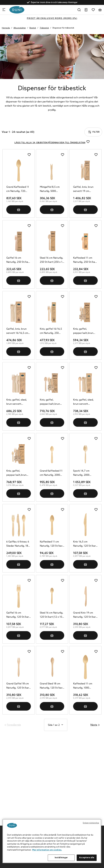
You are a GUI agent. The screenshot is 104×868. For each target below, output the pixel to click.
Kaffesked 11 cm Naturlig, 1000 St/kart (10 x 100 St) (84, 686)
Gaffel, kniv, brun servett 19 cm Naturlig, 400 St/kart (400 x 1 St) (85, 189)
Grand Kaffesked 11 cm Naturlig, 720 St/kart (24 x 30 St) (18, 189)
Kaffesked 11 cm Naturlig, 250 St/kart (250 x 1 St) (85, 260)
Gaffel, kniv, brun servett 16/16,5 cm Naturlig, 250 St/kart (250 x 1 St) (18, 331)
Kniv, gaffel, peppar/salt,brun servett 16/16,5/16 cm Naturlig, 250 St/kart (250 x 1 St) (51, 402)
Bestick (33, 28)
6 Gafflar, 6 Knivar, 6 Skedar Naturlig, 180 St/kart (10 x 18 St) (18, 544)
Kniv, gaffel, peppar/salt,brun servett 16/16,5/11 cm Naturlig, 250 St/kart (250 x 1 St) (17, 473)
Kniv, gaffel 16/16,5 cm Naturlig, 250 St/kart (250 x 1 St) (51, 331)
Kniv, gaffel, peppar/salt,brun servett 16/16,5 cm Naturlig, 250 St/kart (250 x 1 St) (85, 331)
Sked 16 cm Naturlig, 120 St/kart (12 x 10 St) (51, 615)
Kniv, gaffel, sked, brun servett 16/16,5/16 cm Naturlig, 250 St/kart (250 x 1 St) (85, 402)
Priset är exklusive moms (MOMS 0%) (52, 18)
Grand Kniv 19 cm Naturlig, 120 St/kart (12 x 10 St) (85, 615)
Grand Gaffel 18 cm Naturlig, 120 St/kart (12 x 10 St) (18, 686)
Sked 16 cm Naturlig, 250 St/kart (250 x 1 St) (51, 260)
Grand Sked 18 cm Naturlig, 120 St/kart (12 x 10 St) (52, 686)
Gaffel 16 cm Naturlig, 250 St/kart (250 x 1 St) (18, 260)
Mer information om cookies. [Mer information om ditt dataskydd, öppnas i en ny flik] (47, 850)
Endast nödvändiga (91, 823)
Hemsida (6, 28)
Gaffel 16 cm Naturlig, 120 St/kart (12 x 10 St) (18, 615)
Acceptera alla (87, 858)
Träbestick (44, 28)
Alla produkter (20, 28)
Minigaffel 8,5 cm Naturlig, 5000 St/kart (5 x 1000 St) (51, 189)
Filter (11, 124)
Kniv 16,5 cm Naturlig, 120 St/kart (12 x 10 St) (85, 544)
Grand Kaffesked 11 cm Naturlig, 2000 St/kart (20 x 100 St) (51, 473)
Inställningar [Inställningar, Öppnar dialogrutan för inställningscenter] (61, 858)
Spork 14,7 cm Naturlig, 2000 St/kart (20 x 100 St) (85, 473)
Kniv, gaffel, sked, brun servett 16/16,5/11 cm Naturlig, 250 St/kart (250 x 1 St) (18, 402)
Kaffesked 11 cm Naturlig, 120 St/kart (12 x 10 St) (52, 544)
